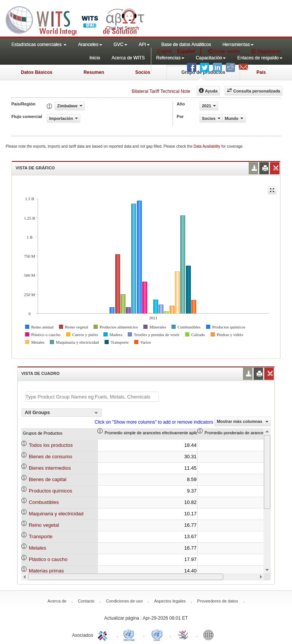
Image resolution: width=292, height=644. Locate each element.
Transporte (41, 536)
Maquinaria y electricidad (56, 514)
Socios (143, 72)
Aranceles (90, 45)
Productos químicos (51, 491)
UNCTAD (130, 634)
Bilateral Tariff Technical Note (161, 91)
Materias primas (46, 571)
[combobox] (62, 413)
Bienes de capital (48, 479)
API (144, 45)
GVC (121, 45)
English (165, 51)
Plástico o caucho (48, 559)
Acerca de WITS (128, 58)
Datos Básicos (37, 72)
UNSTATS (157, 634)
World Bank (210, 634)
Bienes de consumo (51, 457)
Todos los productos (51, 445)
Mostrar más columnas (243, 421)
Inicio (95, 58)
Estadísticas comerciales (39, 45)
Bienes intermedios (50, 468)
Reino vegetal (44, 525)
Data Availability (207, 146)
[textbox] (92, 397)
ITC (104, 634)
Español (186, 51)
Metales (38, 548)
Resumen (94, 72)
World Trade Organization (184, 634)
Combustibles (44, 502)
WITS (76, 19)
